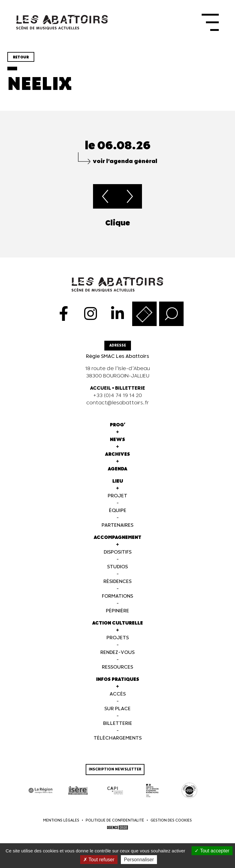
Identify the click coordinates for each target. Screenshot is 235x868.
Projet (117, 500)
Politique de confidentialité (115, 825)
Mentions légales (61, 825)
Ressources (117, 671)
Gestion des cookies (171, 825)
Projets (118, 642)
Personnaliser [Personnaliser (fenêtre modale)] (139, 860)
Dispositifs (118, 556)
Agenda (117, 473)
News (117, 444)
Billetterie (118, 728)
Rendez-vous (117, 657)
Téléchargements (118, 742)
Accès (118, 698)
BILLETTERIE (130, 393)
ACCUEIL (101, 393)
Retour (21, 62)
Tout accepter (212, 851)
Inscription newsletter (115, 774)
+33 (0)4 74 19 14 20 (117, 400)
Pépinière (117, 615)
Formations (117, 601)
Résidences (117, 586)
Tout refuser (99, 860)
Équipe (118, 515)
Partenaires (117, 530)
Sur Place (117, 713)
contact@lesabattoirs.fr (118, 407)
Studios (117, 571)
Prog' (118, 429)
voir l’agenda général (125, 166)
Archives (117, 459)
